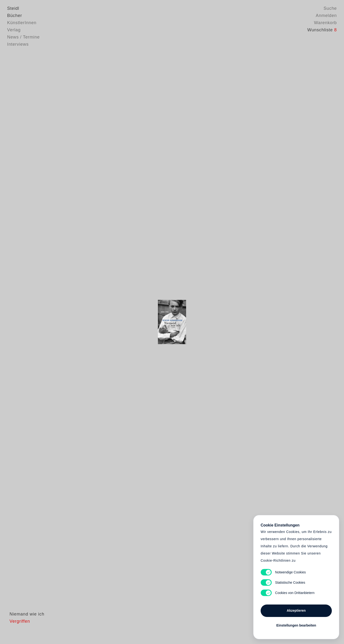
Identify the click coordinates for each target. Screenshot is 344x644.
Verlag (14, 30)
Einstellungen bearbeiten (296, 625)
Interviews (18, 44)
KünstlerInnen (22, 23)
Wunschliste (322, 30)
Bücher (15, 16)
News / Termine (23, 37)
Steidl (13, 8)
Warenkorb (325, 23)
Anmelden (326, 16)
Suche (330, 8)
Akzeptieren (296, 610)
